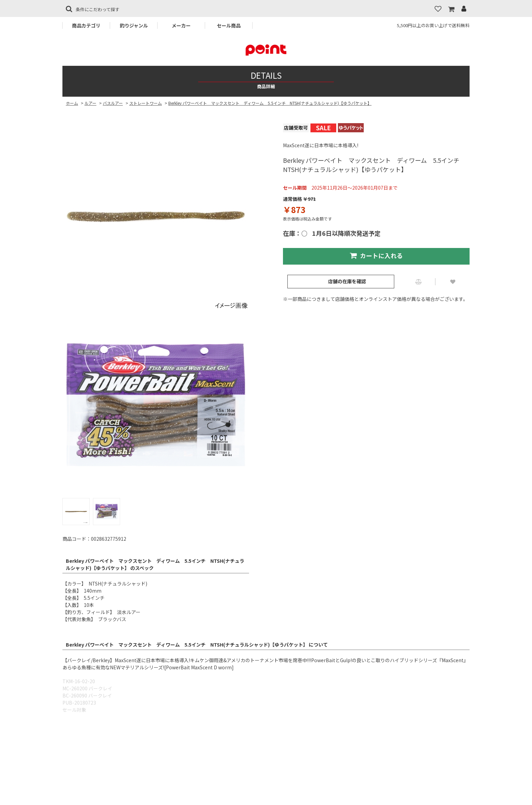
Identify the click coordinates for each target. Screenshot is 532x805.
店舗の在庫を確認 (347, 281)
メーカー (181, 25)
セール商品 (229, 25)
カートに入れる (376, 255)
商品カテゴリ (86, 25)
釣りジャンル (134, 25)
